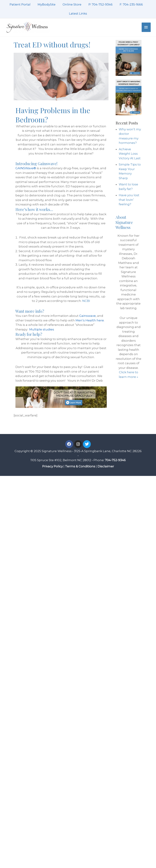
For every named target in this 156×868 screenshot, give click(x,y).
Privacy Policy (52, 466)
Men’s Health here (90, 320)
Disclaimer (106, 466)
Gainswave (87, 316)
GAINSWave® (26, 168)
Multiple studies (42, 329)
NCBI (86, 301)
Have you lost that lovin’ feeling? (129, 200)
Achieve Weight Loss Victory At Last (130, 154)
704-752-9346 (115, 460)
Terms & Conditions (80, 466)
